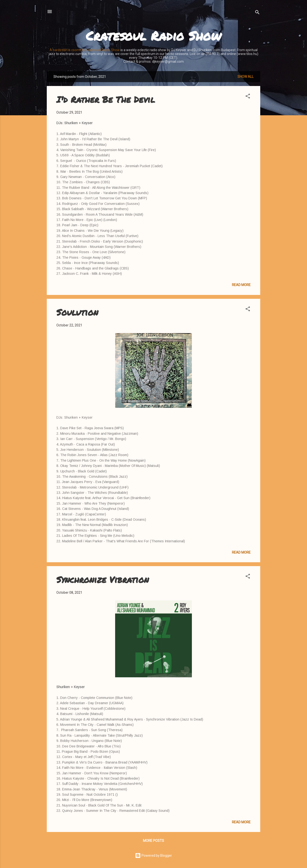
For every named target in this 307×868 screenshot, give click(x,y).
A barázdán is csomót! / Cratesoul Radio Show (85, 50)
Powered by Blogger (153, 856)
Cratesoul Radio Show (153, 36)
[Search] (257, 13)
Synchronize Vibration (103, 579)
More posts (153, 841)
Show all (245, 77)
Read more (241, 285)
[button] (248, 97)
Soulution (77, 312)
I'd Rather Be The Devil (106, 99)
